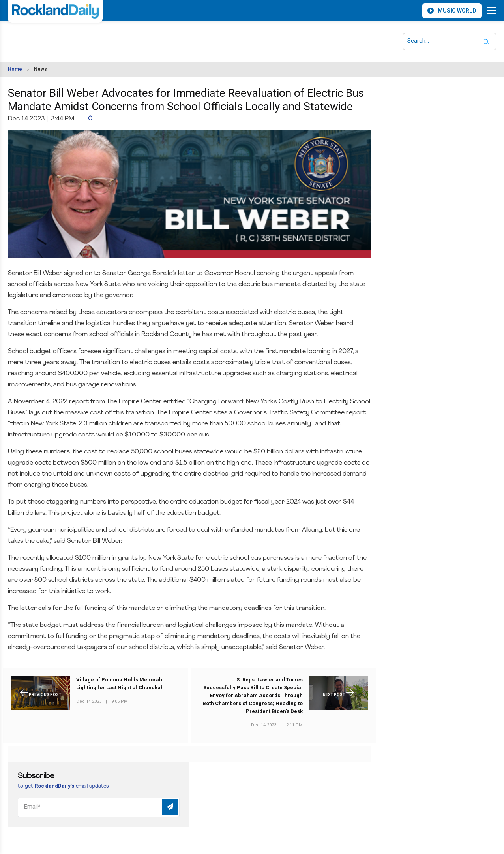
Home (15, 69)
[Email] (99, 807)
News (40, 69)
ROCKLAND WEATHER (78, 37)
